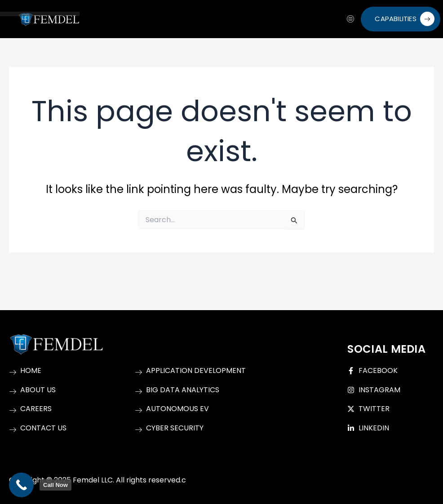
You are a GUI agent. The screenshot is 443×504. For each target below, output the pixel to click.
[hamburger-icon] (351, 19)
